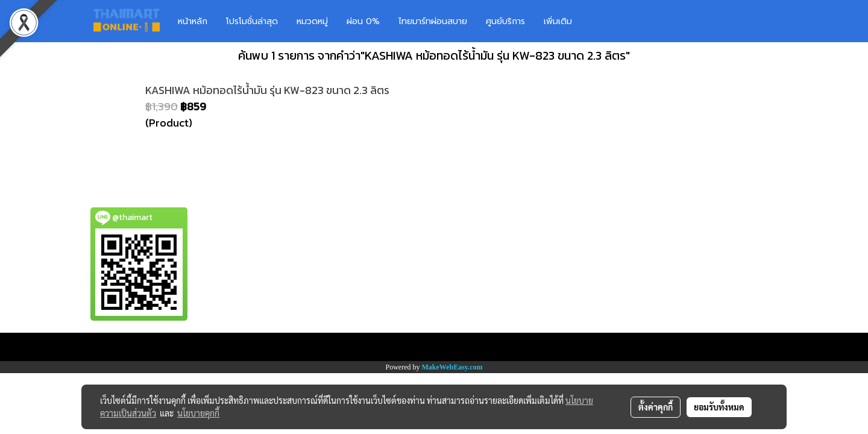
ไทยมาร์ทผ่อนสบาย (433, 21)
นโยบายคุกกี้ (198, 413)
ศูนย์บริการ (505, 21)
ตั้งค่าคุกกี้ (656, 407)
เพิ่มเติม (558, 21)
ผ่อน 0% (363, 21)
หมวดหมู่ (312, 21)
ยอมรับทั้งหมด (719, 407)
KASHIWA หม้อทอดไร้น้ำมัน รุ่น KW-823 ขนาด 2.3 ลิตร (267, 90)
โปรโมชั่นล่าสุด (252, 21)
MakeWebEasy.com (452, 367)
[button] (599, 21)
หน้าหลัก (193, 21)
